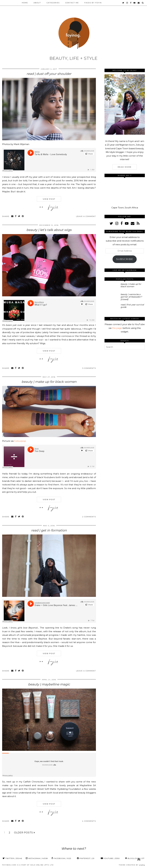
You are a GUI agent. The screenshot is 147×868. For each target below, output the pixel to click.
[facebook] (131, 3)
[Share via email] (12, 216)
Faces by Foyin (93, 3)
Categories (53, 3)
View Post (49, 199)
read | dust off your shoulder (49, 74)
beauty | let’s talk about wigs (49, 230)
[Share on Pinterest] (23, 216)
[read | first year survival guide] (112, 308)
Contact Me (72, 3)
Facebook (61, 858)
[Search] (143, 3)
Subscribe (125, 259)
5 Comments (89, 368)
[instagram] (127, 3)
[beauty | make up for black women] (112, 287)
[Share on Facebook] (16, 216)
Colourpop (20, 441)
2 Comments (89, 517)
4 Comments (89, 821)
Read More (125, 167)
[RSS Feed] (138, 223)
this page (117, 328)
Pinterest (86, 858)
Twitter (12, 858)
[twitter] (123, 3)
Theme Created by (132, 865)
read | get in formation (49, 530)
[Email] (139, 3)
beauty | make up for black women (49, 382)
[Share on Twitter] (19, 216)
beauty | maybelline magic (49, 684)
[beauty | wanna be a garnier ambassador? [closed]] (112, 297)
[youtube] (135, 3)
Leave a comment (86, 216)
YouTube (110, 858)
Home (25, 3)
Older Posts (25, 833)
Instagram (37, 858)
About (37, 3)
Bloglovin (135, 858)
